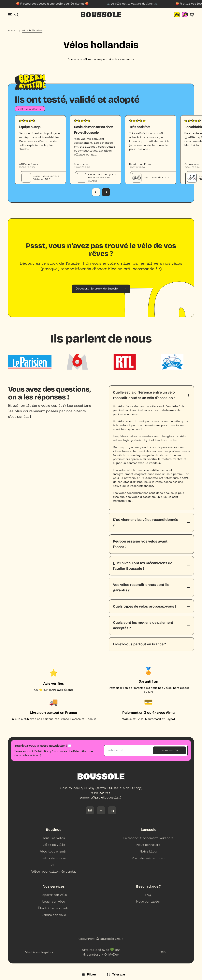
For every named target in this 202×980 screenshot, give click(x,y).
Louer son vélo (54, 903)
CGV (163, 953)
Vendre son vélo (54, 916)
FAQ (148, 896)
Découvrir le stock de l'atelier (101, 290)
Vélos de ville (54, 846)
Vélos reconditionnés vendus (54, 873)
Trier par (116, 974)
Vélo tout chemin (54, 852)
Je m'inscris (169, 751)
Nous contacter (148, 903)
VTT (54, 866)
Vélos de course (54, 859)
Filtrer (89, 974)
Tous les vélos (54, 839)
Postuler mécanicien (148, 859)
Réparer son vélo (54, 896)
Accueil (13, 32)
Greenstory (92, 956)
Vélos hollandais (32, 32)
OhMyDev (112, 956)
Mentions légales (39, 953)
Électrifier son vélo (54, 909)
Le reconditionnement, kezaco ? (148, 839)
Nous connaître (148, 846)
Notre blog (148, 852)
